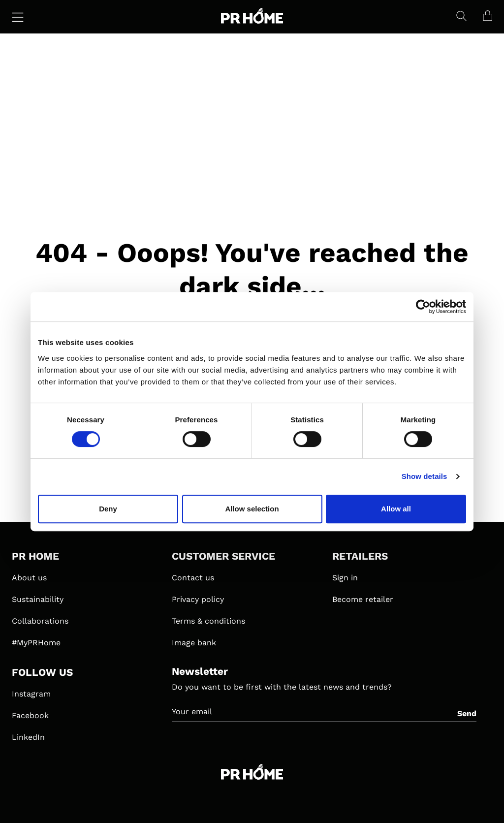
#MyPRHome (36, 643)
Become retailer (363, 599)
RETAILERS (360, 556)
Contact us (193, 578)
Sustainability (38, 599)
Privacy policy (198, 599)
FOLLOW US (42, 672)
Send (467, 713)
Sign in (345, 578)
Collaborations (40, 621)
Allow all (396, 509)
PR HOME (35, 556)
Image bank (194, 643)
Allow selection (252, 509)
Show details (425, 476)
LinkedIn (28, 737)
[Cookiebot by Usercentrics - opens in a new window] (423, 307)
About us (29, 578)
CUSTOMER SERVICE (223, 556)
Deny (108, 509)
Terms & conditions (208, 621)
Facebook (30, 715)
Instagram (31, 694)
